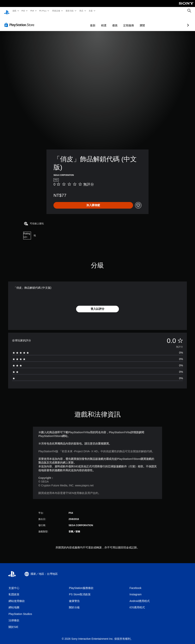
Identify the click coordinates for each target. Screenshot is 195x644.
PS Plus (43, 11)
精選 (83, 22)
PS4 (32, 11)
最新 (72, 22)
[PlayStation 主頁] (7, 11)
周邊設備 (56, 11)
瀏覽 (122, 22)
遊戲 (14, 11)
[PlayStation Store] (20, 21)
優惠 (94, 22)
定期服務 (108, 22)
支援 (91, 11)
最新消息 (70, 11)
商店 (81, 11)
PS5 (23, 11)
